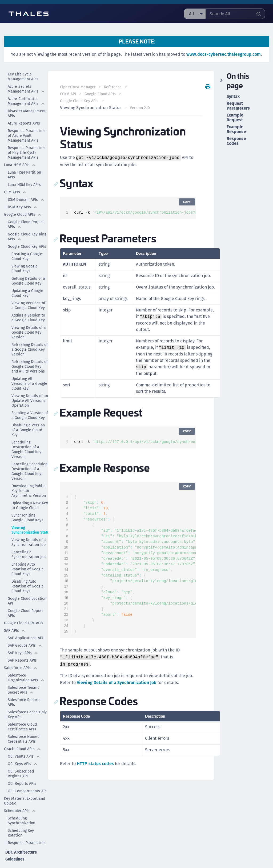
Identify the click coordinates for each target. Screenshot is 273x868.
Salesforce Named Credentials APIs (24, 725)
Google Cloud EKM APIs (24, 609)
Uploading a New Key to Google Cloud (30, 492)
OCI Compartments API (27, 777)
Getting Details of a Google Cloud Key (28, 267)
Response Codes (236, 141)
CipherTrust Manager (79, 87)
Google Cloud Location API (27, 587)
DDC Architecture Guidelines (21, 841)
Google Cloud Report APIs (25, 599)
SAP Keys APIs (23, 639)
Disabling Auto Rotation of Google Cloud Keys (28, 573)
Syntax (233, 97)
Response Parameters (27, 829)
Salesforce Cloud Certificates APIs (22, 713)
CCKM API (69, 94)
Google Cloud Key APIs (28, 233)
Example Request (235, 118)
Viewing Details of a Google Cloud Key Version (29, 319)
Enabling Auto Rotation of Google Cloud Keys (28, 555)
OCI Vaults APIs (24, 743)
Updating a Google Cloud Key (27, 279)
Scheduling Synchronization (22, 807)
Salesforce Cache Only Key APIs (27, 701)
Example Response (236, 129)
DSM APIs (15, 178)
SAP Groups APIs (25, 632)
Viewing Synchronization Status (31, 516)
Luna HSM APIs (20, 151)
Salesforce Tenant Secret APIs (23, 676)
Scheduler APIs (20, 797)
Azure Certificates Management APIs (26, 87)
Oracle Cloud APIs (23, 735)
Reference (114, 87)
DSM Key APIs (23, 193)
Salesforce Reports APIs (24, 689)
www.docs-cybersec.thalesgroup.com (224, 54)
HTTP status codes (96, 764)
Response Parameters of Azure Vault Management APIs (27, 122)
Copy (186, 202)
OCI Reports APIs (22, 770)
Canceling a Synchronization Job (29, 541)
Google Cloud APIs (23, 201)
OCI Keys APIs (23, 750)
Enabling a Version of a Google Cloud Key (30, 402)
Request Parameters (238, 106)
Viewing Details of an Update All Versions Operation (30, 387)
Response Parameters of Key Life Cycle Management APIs (27, 139)
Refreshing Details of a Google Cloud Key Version (30, 336)
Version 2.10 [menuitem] (141, 108)
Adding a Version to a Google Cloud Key (28, 304)
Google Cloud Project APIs (26, 211)
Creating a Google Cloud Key (27, 243)
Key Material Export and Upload (25, 787)
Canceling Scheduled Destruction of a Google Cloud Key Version (29, 458)
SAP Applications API (25, 624)
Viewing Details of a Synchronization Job (29, 529)
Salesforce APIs (21, 654)
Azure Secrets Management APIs (26, 75)
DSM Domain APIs (26, 186)
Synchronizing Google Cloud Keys (27, 504)
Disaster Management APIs (27, 100)
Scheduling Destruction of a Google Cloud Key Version (27, 436)
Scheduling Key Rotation (21, 819)
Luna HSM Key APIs (24, 171)
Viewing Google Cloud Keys (25, 255)
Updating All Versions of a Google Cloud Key (29, 370)
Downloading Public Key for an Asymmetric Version (29, 477)
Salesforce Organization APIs (26, 664)
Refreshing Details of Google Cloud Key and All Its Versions (30, 353)
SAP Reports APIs (22, 647)
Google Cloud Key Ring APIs (27, 223)
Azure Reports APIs (24, 110)
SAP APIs (15, 617)
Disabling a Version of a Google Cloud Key (28, 416)
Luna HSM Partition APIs (24, 161)
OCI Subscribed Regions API (21, 760)
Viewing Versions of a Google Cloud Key (28, 292)
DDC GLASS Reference (15, 857)
